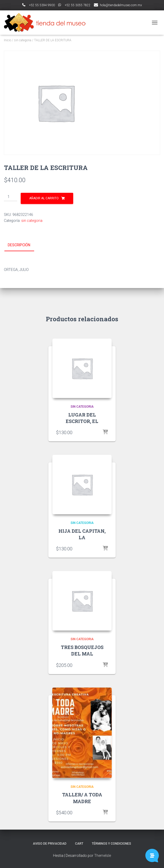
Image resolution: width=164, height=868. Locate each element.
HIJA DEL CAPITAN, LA (82, 534)
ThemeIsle (103, 856)
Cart (79, 844)
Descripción (19, 245)
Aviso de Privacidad (50, 844)
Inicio (8, 40)
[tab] (23, 245)
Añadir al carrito (44, 198)
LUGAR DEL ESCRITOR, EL (82, 418)
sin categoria (23, 40)
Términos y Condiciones (111, 844)
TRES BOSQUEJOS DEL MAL (82, 650)
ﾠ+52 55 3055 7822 (74, 5)
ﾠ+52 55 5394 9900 (39, 5)
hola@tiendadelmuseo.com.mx (121, 5)
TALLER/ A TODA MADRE (82, 798)
